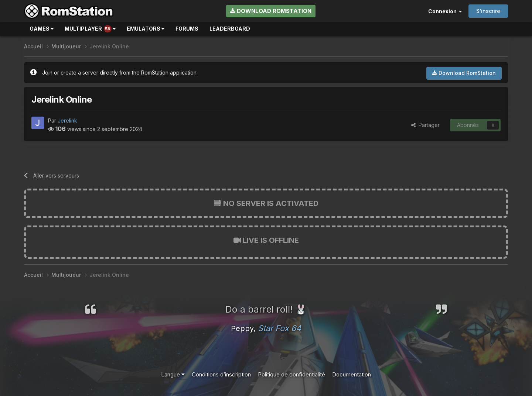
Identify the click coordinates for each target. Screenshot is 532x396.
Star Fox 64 (279, 328)
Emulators (146, 29)
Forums (187, 29)
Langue (173, 374)
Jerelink (67, 120)
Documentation (352, 374)
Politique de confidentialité (291, 374)
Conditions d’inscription (221, 374)
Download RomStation (271, 11)
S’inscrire (488, 11)
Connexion (445, 11)
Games (42, 29)
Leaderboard (230, 29)
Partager (425, 125)
